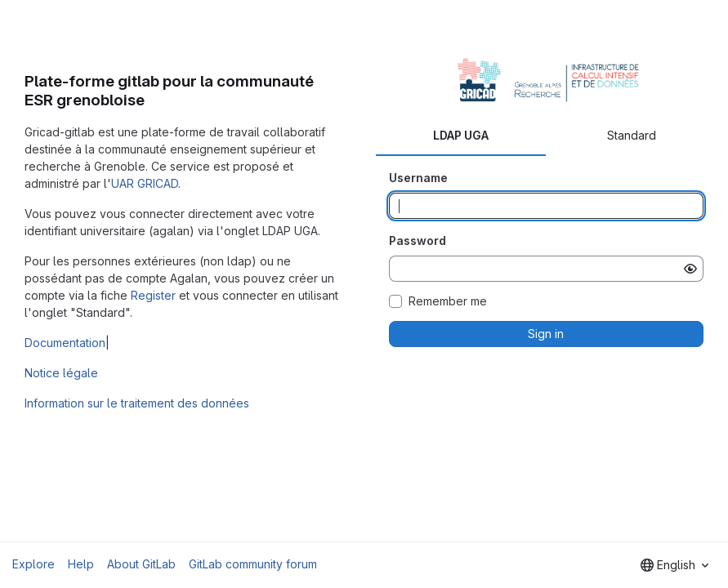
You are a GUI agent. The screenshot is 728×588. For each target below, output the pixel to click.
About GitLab (141, 564)
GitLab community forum (253, 564)
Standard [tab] (632, 135)
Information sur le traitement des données (137, 403)
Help (81, 564)
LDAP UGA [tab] (461, 135)
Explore (33, 564)
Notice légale (61, 373)
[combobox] (674, 565)
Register (153, 295)
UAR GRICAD (145, 183)
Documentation (65, 343)
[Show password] (690, 269)
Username (418, 178)
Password (418, 241)
